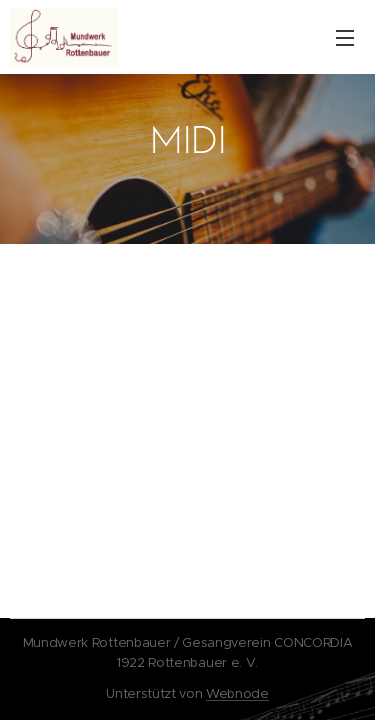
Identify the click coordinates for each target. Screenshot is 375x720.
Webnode (237, 693)
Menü (345, 38)
